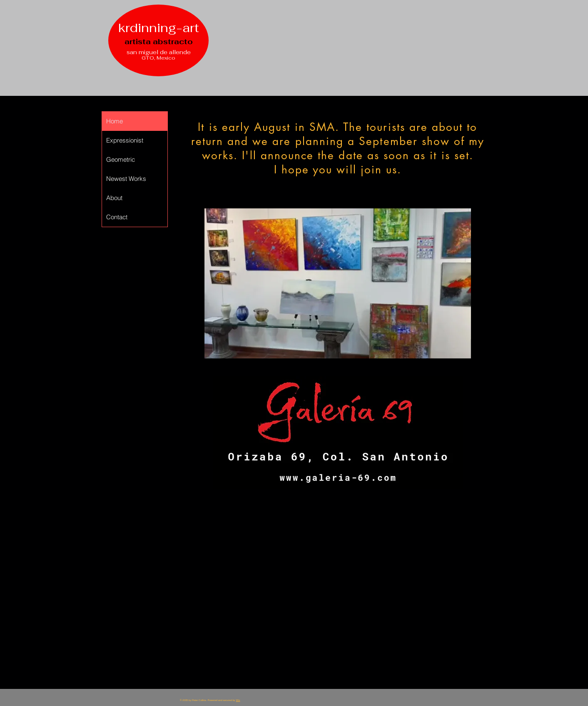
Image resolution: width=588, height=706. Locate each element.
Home (115, 121)
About (114, 198)
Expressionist (125, 140)
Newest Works (126, 179)
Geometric (121, 159)
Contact (117, 217)
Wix (238, 700)
